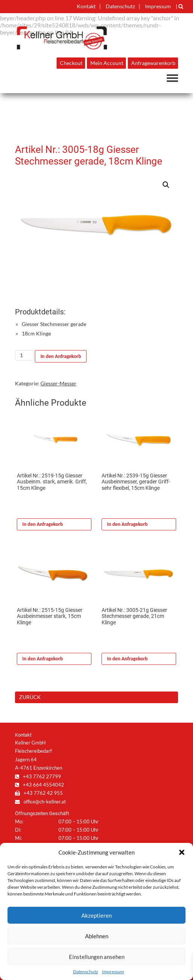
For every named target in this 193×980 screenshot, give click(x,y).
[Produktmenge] (24, 355)
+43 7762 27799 (38, 776)
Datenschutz (86, 972)
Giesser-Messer (58, 384)
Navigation (172, 78)
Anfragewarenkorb (153, 63)
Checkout (71, 63)
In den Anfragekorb (61, 356)
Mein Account (107, 63)
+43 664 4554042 (40, 785)
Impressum (113, 972)
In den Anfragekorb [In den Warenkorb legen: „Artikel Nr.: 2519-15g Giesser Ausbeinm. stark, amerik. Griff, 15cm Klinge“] (43, 524)
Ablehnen (97, 936)
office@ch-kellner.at (40, 802)
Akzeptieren (96, 915)
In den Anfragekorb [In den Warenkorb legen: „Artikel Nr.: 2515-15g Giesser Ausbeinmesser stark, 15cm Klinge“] (43, 659)
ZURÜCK (30, 697)
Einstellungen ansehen (97, 957)
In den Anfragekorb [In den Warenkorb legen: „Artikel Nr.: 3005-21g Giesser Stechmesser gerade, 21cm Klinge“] (127, 659)
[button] (182, 852)
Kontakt (86, 6)
